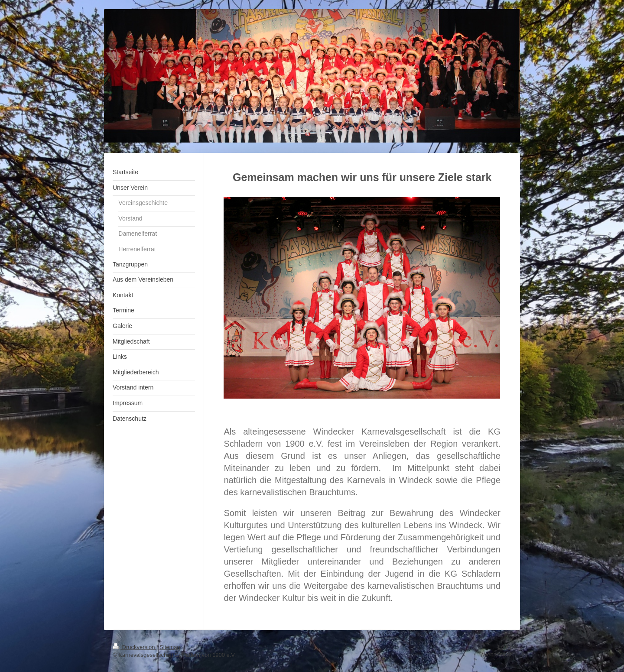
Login (504, 647)
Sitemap (170, 647)
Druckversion (135, 647)
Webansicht (497, 654)
